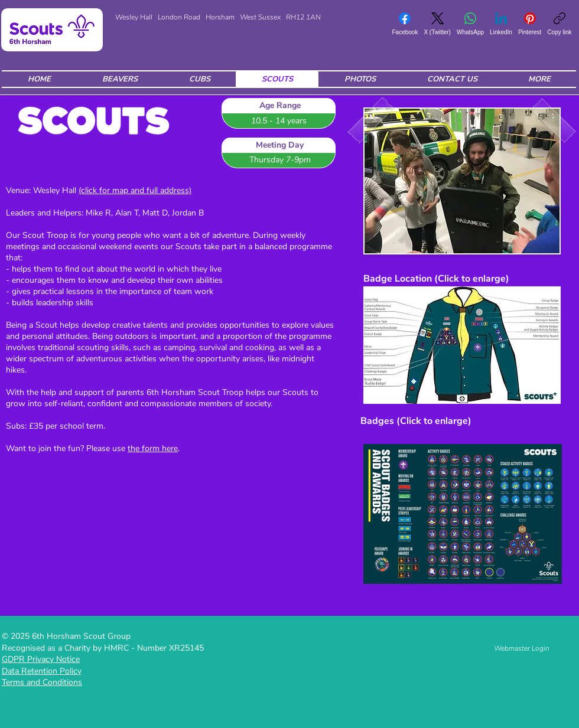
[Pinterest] (530, 24)
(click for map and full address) (135, 190)
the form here (153, 448)
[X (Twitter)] (437, 24)
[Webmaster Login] (522, 648)
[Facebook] (405, 24)
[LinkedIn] (501, 24)
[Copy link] (559, 24)
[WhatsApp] (470, 24)
